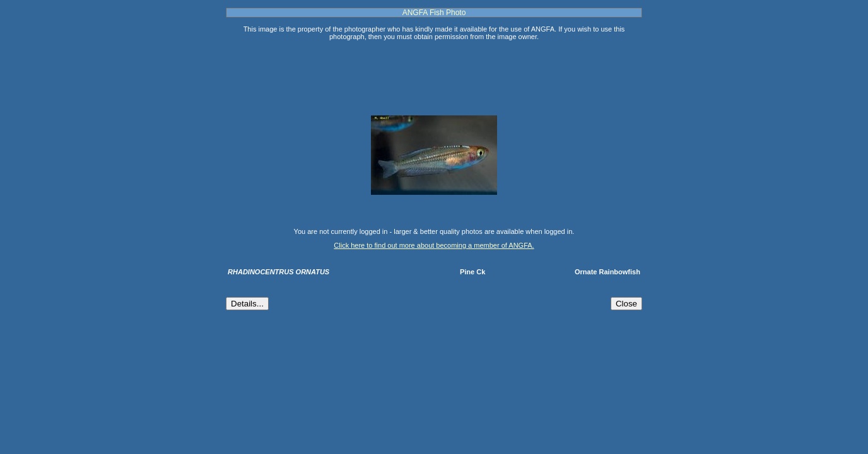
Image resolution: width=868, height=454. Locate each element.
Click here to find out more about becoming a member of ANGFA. (434, 245)
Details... (247, 304)
